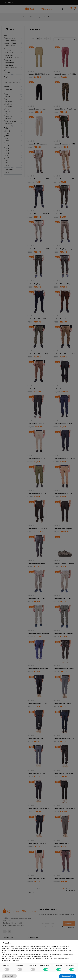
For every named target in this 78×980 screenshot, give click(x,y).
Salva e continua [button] (68, 976)
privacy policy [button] (6, 948)
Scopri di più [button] (9, 976)
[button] (75, 943)
